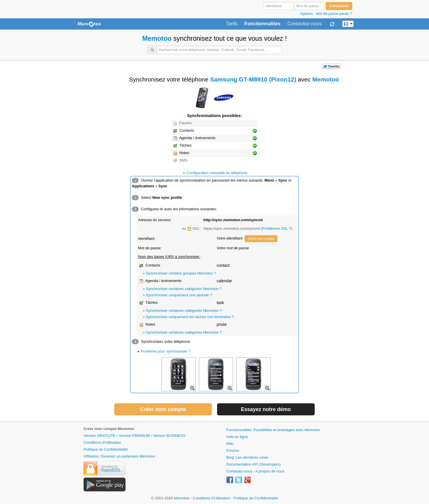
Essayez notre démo (266, 409)
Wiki (230, 444)
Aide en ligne (237, 437)
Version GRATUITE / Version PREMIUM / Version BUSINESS (134, 436)
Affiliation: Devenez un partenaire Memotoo (119, 456)
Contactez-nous (305, 24)
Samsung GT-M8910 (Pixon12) (253, 79)
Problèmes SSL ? (277, 228)
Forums (233, 451)
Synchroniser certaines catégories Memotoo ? (184, 289)
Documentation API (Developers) (253, 464)
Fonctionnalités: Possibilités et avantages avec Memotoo (273, 430)
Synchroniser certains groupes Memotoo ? (181, 273)
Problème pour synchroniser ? (166, 351)
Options (307, 14)
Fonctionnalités (262, 24)
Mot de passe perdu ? (334, 14)
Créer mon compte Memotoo (109, 429)
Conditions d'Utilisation (102, 442)
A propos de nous (270, 471)
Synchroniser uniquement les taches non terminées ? (190, 317)
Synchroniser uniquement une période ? (179, 295)
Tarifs (232, 24)
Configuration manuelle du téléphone (217, 173)
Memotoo (157, 38)
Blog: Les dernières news (247, 457)
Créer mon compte (261, 239)
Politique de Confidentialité (106, 449)
